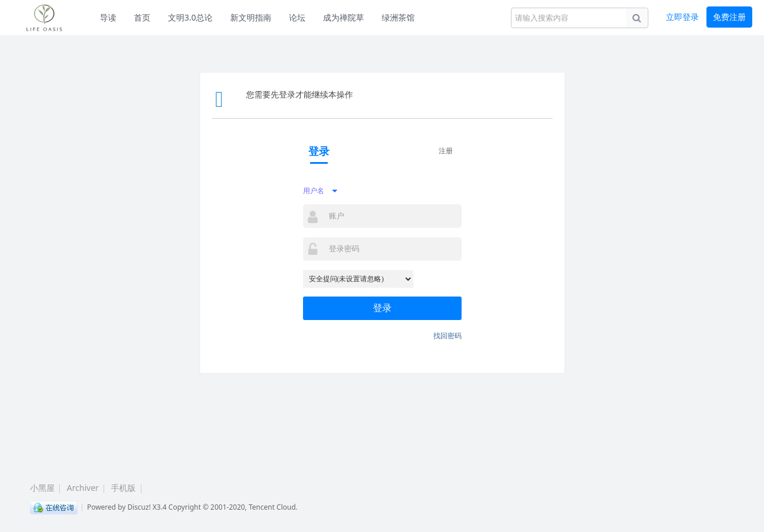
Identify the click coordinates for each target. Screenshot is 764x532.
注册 (446, 151)
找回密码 (447, 336)
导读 (108, 17)
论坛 (297, 17)
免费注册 (729, 17)
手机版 (123, 488)
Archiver (83, 488)
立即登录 (682, 17)
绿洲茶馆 (398, 17)
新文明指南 (251, 17)
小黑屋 (42, 488)
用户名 (314, 191)
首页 (142, 17)
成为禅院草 (344, 17)
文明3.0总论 (190, 17)
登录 (382, 308)
